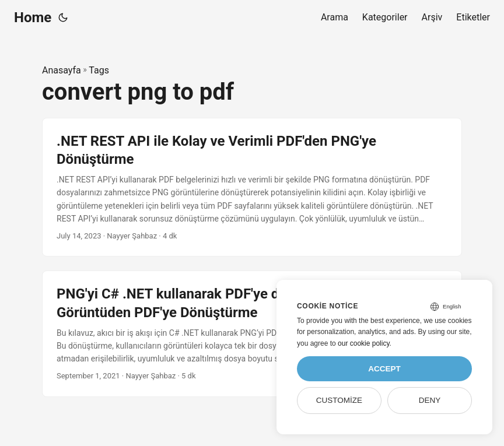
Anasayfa (62, 70)
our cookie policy (364, 343)
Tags (99, 70)
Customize (339, 400)
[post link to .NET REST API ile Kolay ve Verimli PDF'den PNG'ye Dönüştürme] (252, 187)
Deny (430, 400)
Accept (384, 369)
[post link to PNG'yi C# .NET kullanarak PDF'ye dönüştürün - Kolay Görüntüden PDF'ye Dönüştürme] (252, 333)
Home (33, 17)
